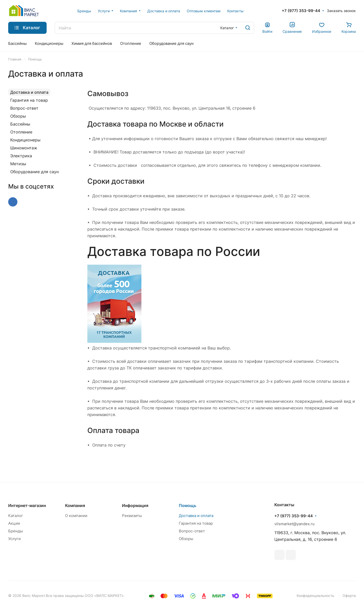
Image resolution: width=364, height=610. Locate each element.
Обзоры (18, 116)
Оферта (349, 596)
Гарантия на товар (29, 100)
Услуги (14, 539)
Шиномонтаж (24, 148)
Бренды (15, 531)
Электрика (21, 156)
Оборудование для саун (34, 172)
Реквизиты (132, 516)
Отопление (21, 132)
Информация (135, 505)
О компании (76, 516)
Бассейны (20, 124)
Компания (75, 505)
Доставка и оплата (29, 92)
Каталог (16, 516)
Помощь (188, 505)
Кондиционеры (25, 140)
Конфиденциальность (315, 596)
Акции (14, 523)
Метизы (18, 164)
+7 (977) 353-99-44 (301, 11)
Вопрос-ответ (24, 108)
